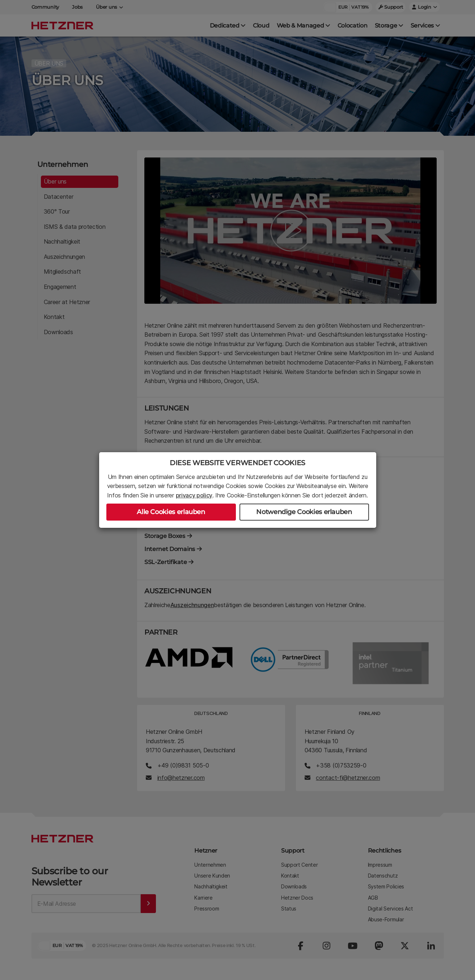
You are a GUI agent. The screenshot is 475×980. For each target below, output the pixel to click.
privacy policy (194, 495)
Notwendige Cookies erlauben (304, 512)
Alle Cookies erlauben (171, 512)
